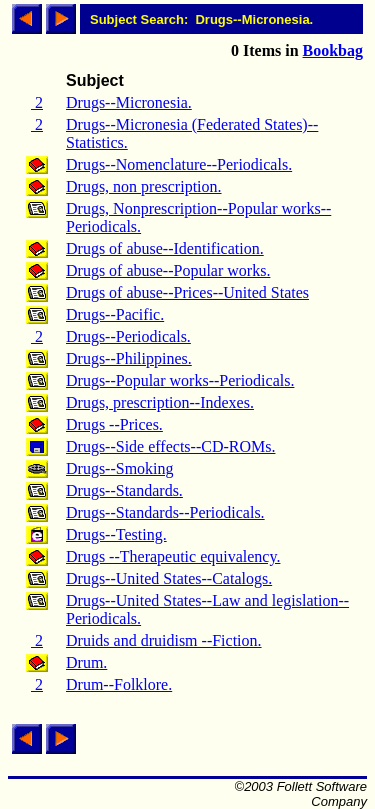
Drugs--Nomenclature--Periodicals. (179, 164)
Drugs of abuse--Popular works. (168, 270)
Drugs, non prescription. (144, 186)
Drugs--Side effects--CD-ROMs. (170, 446)
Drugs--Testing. (116, 534)
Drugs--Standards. (124, 490)
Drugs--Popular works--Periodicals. (180, 380)
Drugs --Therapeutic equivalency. (173, 556)
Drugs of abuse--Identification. (165, 248)
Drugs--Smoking (120, 468)
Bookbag (333, 50)
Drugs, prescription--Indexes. (160, 402)
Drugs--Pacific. (115, 314)
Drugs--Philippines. (129, 358)
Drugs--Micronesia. (129, 102)
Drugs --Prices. (114, 424)
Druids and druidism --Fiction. (164, 640)
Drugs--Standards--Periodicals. (165, 512)
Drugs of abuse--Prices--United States (187, 292)
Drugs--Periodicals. (128, 336)
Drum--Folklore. (119, 684)
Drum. (86, 662)
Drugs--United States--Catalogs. (169, 578)
